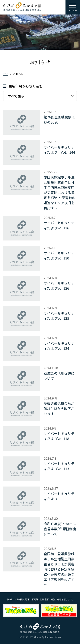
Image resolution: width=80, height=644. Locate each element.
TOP (6, 74)
